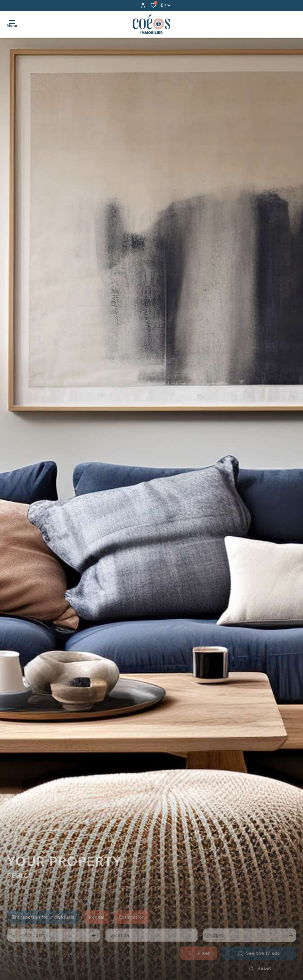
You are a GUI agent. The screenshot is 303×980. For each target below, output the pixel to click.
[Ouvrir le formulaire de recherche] (199, 964)
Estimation (132, 927)
